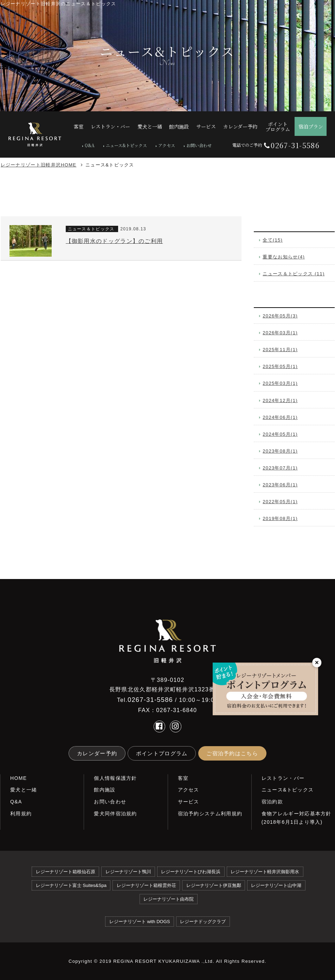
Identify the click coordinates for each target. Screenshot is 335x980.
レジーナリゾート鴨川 (128, 872)
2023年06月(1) (280, 485)
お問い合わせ (199, 145)
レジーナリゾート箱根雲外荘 (146, 885)
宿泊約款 (272, 802)
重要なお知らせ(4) (284, 257)
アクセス (167, 145)
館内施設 (105, 790)
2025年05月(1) (280, 366)
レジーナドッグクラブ (203, 922)
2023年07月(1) (280, 468)
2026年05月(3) (280, 316)
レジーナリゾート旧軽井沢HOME (39, 165)
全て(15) (273, 240)
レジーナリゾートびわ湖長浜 (191, 872)
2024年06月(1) (280, 417)
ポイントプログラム (162, 753)
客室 (183, 778)
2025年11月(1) (280, 350)
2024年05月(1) (280, 434)
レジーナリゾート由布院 (169, 899)
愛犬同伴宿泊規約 (115, 814)
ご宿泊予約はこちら (232, 753)
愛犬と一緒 (24, 790)
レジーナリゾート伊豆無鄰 (214, 885)
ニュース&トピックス (126, 145)
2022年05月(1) (280, 502)
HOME (18, 778)
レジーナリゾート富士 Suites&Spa (71, 885)
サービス (189, 802)
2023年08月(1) (280, 451)
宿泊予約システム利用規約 (210, 814)
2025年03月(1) (280, 383)
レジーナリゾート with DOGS (140, 922)
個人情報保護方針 (115, 778)
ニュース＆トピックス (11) (294, 274)
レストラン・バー (283, 778)
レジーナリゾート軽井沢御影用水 (265, 872)
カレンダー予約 (97, 753)
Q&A (90, 145)
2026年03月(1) (280, 333)
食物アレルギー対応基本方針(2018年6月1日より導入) (297, 818)
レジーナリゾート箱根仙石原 (66, 872)
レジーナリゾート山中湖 (276, 885)
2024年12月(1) (280, 400)
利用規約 (21, 814)
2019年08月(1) (280, 518)
